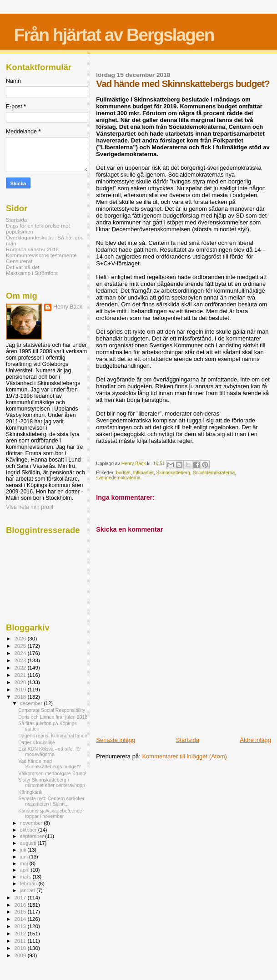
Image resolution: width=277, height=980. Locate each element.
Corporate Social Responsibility (52, 710)
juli (24, 850)
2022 (21, 668)
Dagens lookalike (37, 742)
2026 (21, 638)
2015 (21, 911)
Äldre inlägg (255, 740)
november (32, 823)
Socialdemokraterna (214, 473)
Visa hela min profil (30, 507)
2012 (21, 933)
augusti (29, 843)
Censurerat (19, 261)
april (25, 870)
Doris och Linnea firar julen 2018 (53, 717)
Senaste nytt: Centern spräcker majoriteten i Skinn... (51, 801)
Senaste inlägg (116, 740)
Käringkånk (30, 792)
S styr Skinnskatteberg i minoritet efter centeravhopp (52, 782)
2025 (21, 646)
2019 (21, 689)
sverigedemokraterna (118, 478)
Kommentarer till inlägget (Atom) (184, 756)
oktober (29, 830)
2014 (21, 919)
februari (29, 884)
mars (26, 877)
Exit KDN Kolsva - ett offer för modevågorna (50, 752)
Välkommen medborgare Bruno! (52, 773)
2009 (21, 955)
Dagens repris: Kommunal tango (53, 736)
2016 (21, 905)
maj (25, 863)
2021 (21, 675)
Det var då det (23, 267)
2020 (21, 682)
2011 (21, 941)
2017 (21, 897)
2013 (21, 926)
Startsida (188, 740)
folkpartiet (144, 473)
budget (123, 473)
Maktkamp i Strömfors (32, 273)
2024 (21, 653)
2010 (21, 948)
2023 (21, 660)
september (33, 836)
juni (25, 857)
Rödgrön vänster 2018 (32, 249)
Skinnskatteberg (174, 473)
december (32, 703)
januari (28, 890)
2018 (21, 697)
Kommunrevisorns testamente (41, 255)
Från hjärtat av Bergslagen (114, 35)
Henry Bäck (68, 307)
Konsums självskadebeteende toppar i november (50, 813)
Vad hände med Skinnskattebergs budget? (49, 764)
